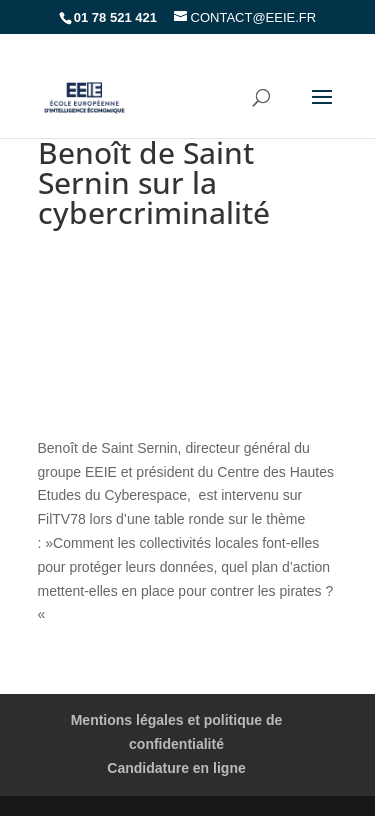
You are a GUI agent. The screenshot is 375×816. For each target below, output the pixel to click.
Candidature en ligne (176, 768)
